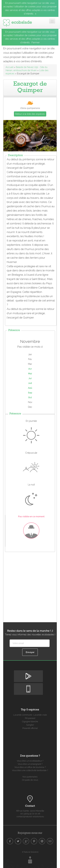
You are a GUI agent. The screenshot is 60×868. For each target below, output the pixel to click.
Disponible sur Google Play (28, 673)
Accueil (9, 67)
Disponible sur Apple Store (28, 686)
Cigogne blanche (30, 722)
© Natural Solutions (30, 852)
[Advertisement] (30, 586)
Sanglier (30, 725)
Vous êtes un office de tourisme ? (30, 767)
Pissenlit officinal (30, 728)
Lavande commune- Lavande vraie (30, 715)
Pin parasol (30, 718)
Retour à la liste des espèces (30, 114)
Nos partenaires (30, 777)
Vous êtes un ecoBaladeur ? (30, 761)
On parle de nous (30, 780)
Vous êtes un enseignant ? (30, 764)
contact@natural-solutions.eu (30, 817)
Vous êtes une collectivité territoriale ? (30, 770)
